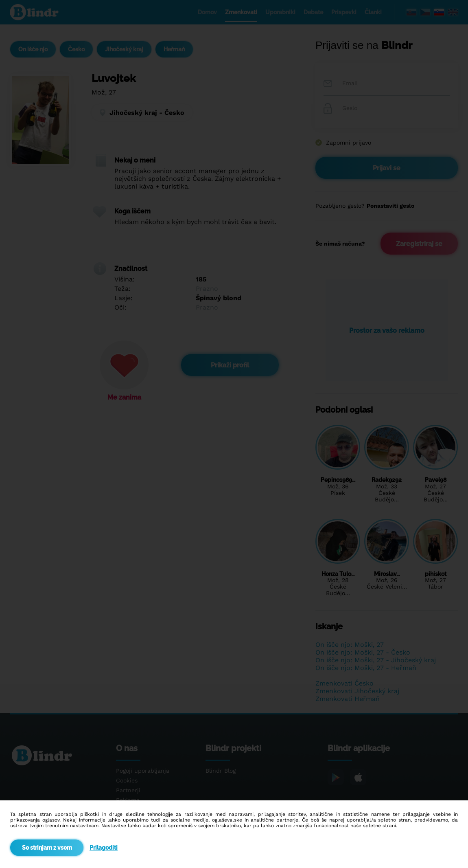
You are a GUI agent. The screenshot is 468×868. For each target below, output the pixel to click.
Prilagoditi (104, 848)
